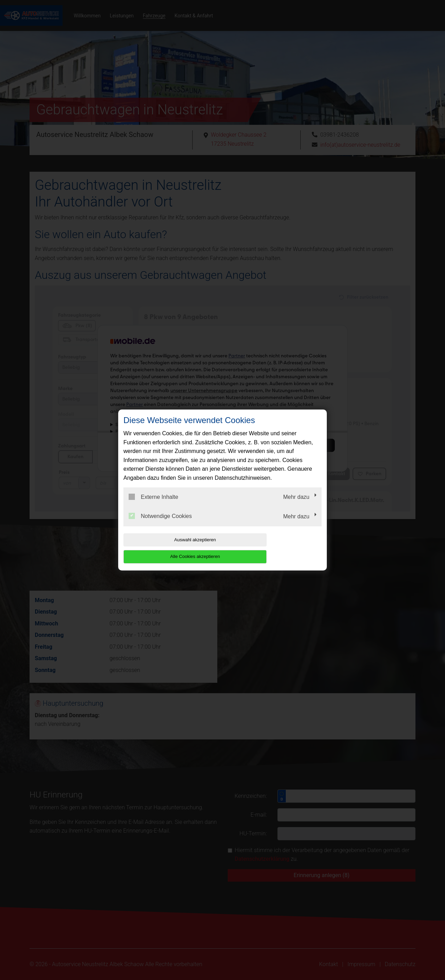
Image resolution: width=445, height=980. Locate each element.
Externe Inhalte (153, 505)
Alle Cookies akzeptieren (277, 548)
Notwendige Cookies (160, 525)
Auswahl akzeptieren (168, 548)
